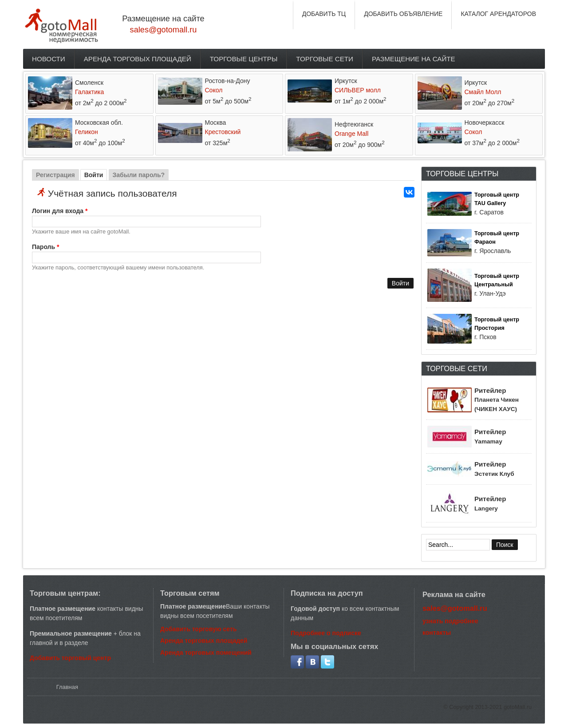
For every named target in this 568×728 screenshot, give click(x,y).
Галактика (89, 92)
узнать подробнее (450, 621)
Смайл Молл (483, 92)
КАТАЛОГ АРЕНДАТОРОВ (498, 14)
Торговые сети (325, 59)
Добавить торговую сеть (198, 629)
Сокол (214, 90)
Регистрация (55, 175)
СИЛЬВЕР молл (358, 90)
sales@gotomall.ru (164, 30)
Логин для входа (60, 211)
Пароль (45, 247)
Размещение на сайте (414, 59)
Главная (67, 687)
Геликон (87, 132)
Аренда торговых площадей (138, 59)
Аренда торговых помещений (206, 653)
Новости (49, 59)
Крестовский (223, 132)
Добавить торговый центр (70, 658)
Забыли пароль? (139, 175)
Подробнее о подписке (326, 633)
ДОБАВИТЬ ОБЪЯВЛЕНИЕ (403, 14)
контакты (437, 633)
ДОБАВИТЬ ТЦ (324, 14)
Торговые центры (244, 59)
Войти (96, 175)
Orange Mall (351, 134)
